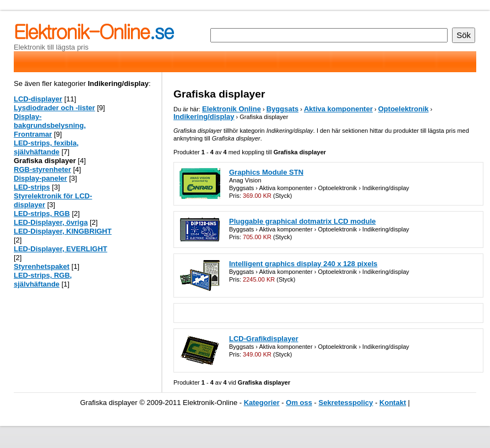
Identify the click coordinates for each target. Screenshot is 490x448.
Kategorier (262, 403)
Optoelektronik (404, 109)
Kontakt (393, 403)
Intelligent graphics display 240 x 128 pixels (303, 264)
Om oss (299, 403)
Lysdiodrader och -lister (55, 108)
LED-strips (32, 187)
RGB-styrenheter (42, 169)
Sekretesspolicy (346, 403)
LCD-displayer (38, 99)
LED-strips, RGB (42, 214)
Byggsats (283, 109)
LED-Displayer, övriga (51, 222)
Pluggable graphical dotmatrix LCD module (303, 221)
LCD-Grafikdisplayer (264, 339)
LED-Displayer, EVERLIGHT (61, 249)
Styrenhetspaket (42, 266)
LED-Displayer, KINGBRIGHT (63, 231)
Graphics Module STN (266, 172)
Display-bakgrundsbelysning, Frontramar (50, 125)
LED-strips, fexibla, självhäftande (46, 147)
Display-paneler (40, 178)
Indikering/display (204, 117)
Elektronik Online (232, 109)
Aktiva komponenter (338, 109)
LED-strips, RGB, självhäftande (43, 280)
